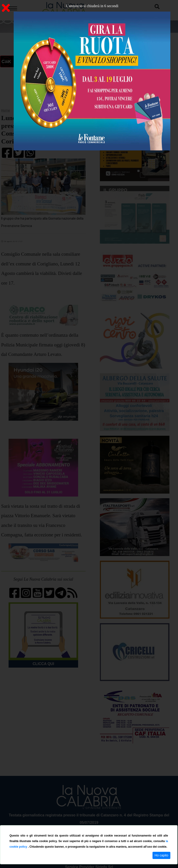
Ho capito (161, 855)
